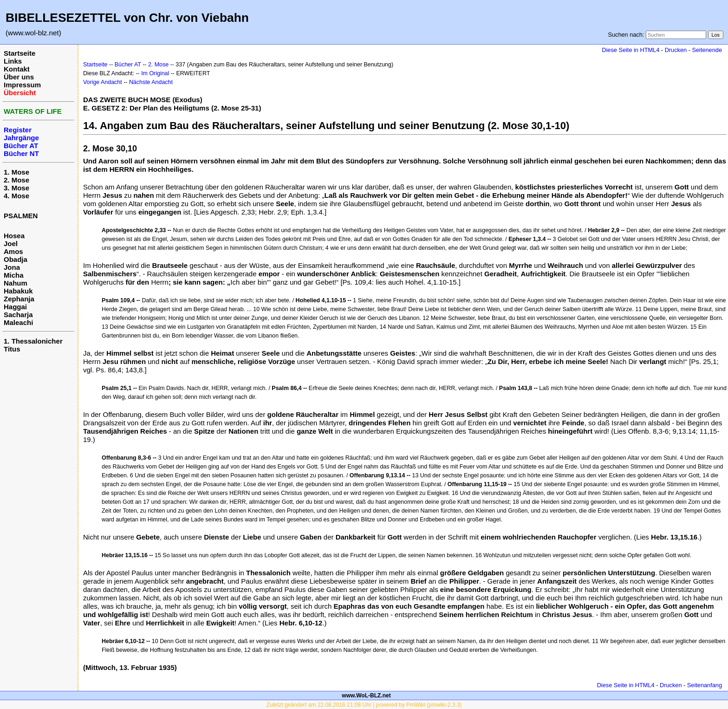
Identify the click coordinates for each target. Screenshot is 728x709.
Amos (13, 251)
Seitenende (707, 50)
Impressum (22, 85)
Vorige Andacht (103, 82)
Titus (12, 349)
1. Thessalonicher (33, 341)
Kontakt (17, 69)
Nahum (16, 283)
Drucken (676, 50)
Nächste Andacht (151, 82)
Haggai (15, 307)
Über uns (19, 77)
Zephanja (19, 299)
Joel (11, 244)
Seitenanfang (705, 685)
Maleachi (18, 322)
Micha (14, 275)
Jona (12, 267)
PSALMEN (21, 216)
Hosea (14, 236)
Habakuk (18, 291)
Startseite (19, 53)
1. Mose (16, 172)
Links (13, 61)
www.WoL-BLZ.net (366, 696)
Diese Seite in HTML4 (630, 50)
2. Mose (16, 180)
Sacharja (18, 315)
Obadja (16, 259)
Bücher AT (128, 65)
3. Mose (16, 188)
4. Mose (16, 196)
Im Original (155, 73)
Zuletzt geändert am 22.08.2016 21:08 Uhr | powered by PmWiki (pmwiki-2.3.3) (364, 705)
